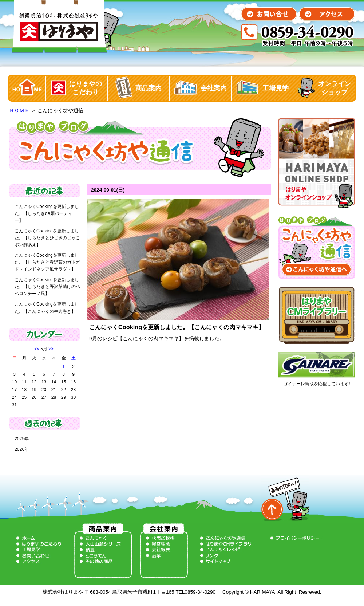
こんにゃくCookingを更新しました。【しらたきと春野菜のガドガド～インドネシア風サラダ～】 (47, 262)
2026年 (22, 449)
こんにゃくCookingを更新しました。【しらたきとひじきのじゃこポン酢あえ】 (47, 238)
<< (37, 349)
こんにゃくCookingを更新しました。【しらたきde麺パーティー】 (47, 213)
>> (51, 349)
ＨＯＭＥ (20, 111)
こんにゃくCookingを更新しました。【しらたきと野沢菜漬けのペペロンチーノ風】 (47, 287)
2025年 (22, 439)
